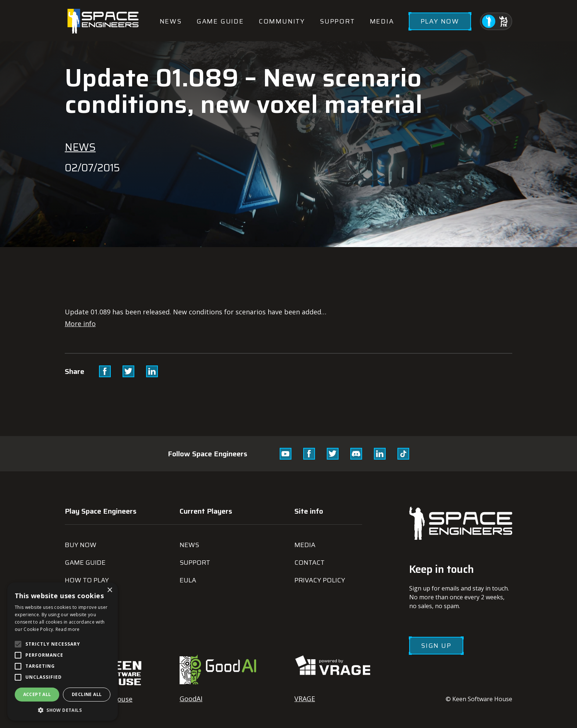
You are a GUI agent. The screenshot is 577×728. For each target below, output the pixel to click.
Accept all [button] (37, 694)
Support (337, 21)
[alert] (63, 652)
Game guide (220, 21)
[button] (63, 710)
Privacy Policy (320, 580)
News (171, 21)
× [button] (109, 590)
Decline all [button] (87, 694)
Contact (309, 563)
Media (382, 21)
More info (80, 324)
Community (282, 21)
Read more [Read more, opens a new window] (68, 629)
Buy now (81, 545)
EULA (188, 580)
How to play (87, 580)
